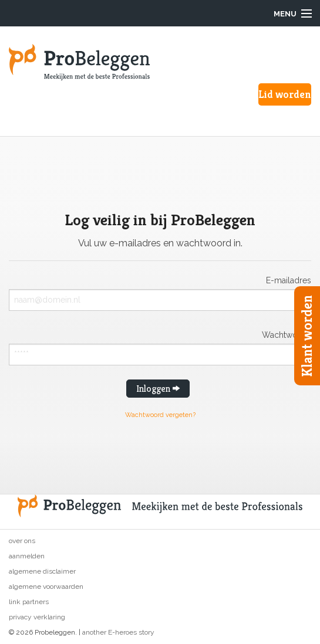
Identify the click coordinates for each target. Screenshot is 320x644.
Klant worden (307, 336)
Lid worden (285, 94)
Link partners (29, 602)
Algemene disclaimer (42, 571)
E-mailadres (289, 280)
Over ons (22, 541)
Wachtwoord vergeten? (160, 415)
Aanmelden (27, 556)
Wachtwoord (287, 335)
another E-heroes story (118, 632)
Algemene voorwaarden (46, 587)
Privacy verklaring (37, 617)
